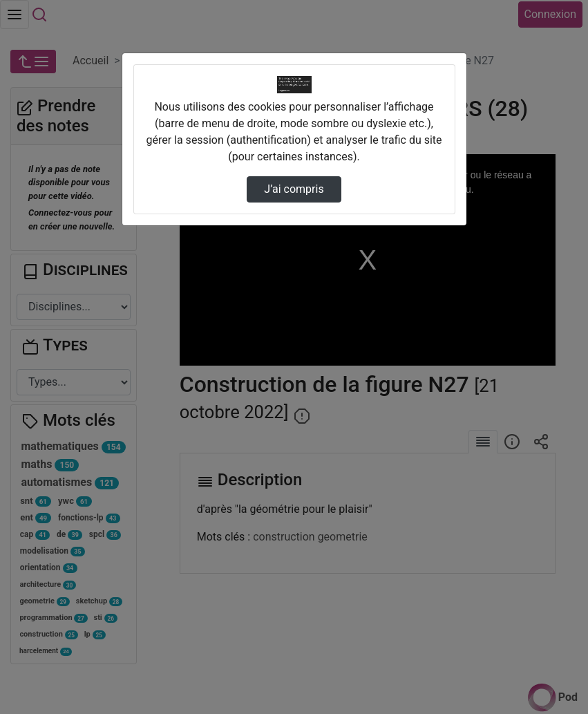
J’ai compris (294, 189)
